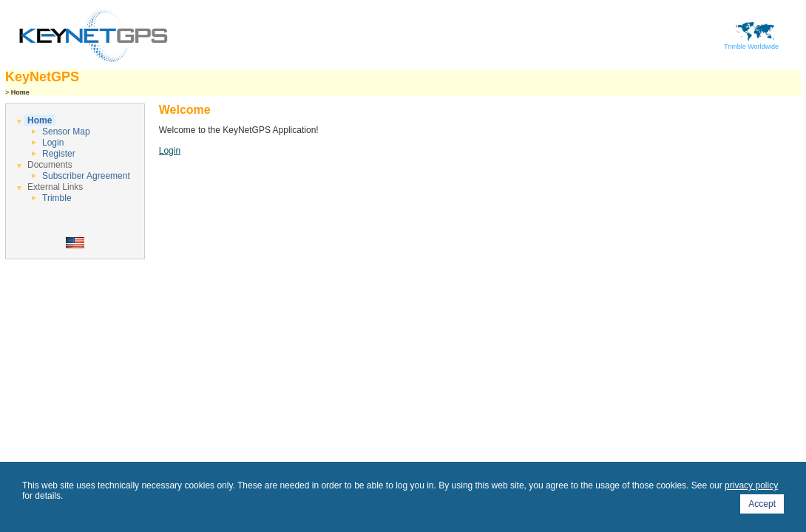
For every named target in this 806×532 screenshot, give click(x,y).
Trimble (57, 198)
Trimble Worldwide (751, 44)
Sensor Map (66, 132)
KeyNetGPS (42, 77)
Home (40, 120)
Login (53, 143)
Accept (762, 504)
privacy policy (751, 485)
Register (59, 154)
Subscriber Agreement (86, 176)
